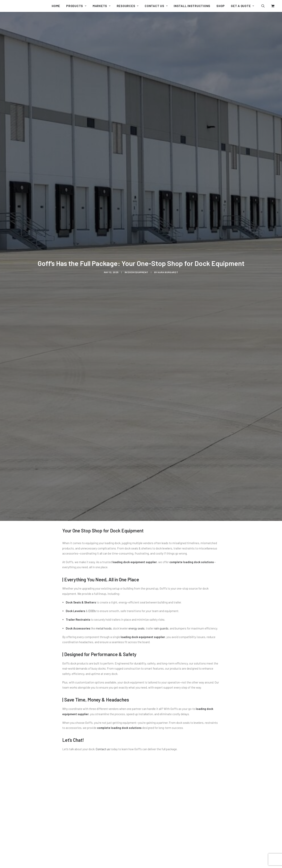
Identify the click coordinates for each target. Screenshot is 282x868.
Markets (102, 6)
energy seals (136, 505)
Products (76, 6)
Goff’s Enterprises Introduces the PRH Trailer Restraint (111, 859)
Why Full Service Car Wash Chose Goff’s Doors (169, 859)
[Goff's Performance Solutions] (7, 6)
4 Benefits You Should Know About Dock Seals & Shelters (223, 859)
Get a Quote (243, 6)
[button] (265, 6)
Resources (128, 6)
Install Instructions (192, 6)
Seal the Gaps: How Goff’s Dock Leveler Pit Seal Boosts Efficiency (55, 859)
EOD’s (92, 488)
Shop (221, 6)
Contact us (103, 626)
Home (56, 6)
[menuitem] (56, 6)
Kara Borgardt (168, 211)
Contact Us (156, 6)
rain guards (161, 505)
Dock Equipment (138, 211)
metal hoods (104, 505)
